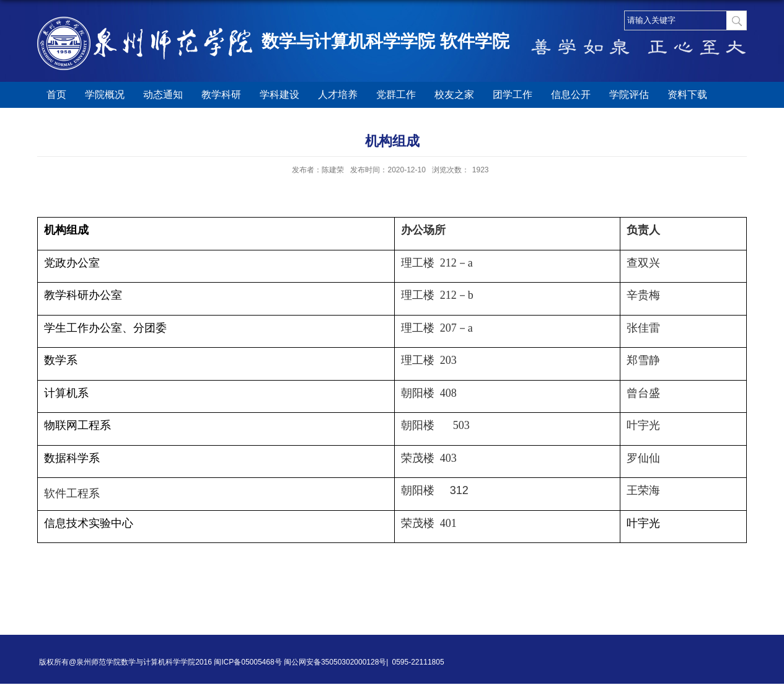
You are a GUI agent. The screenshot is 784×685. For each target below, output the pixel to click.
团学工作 (513, 95)
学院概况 (105, 95)
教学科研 (221, 95)
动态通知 (163, 95)
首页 (56, 95)
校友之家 (454, 95)
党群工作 (396, 95)
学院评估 (629, 95)
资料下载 (687, 95)
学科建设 (280, 95)
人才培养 (338, 95)
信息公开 (571, 95)
